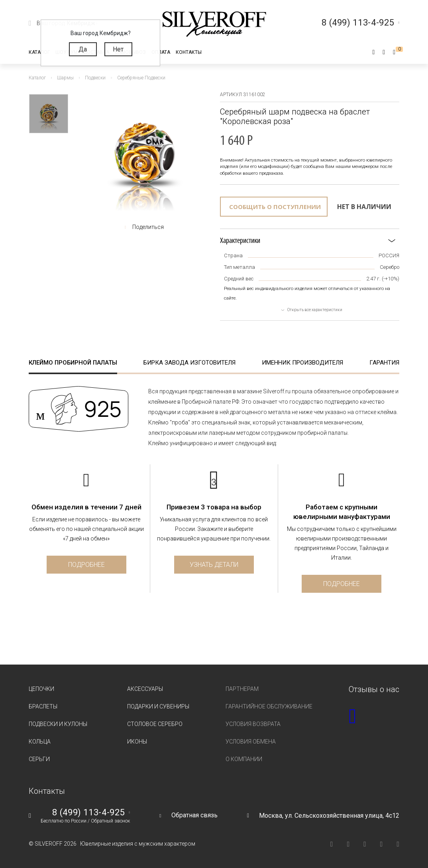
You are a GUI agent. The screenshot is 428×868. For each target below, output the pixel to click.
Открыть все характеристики (315, 310)
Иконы (137, 742)
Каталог (39, 52)
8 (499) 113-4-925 (88, 813)
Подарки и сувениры (158, 706)
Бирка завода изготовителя (189, 363)
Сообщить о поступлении (275, 207)
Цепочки (41, 689)
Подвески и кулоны (58, 724)
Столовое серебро (155, 724)
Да (83, 49)
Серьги (39, 759)
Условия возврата (253, 724)
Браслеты (43, 706)
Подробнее (86, 565)
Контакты (189, 52)
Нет (118, 49)
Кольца (40, 742)
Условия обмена (251, 742)
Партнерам (242, 689)
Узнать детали (214, 565)
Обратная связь (194, 815)
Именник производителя (302, 363)
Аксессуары (145, 689)
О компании (244, 759)
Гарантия (384, 363)
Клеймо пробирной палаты (73, 363)
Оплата (161, 52)
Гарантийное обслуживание (269, 706)
